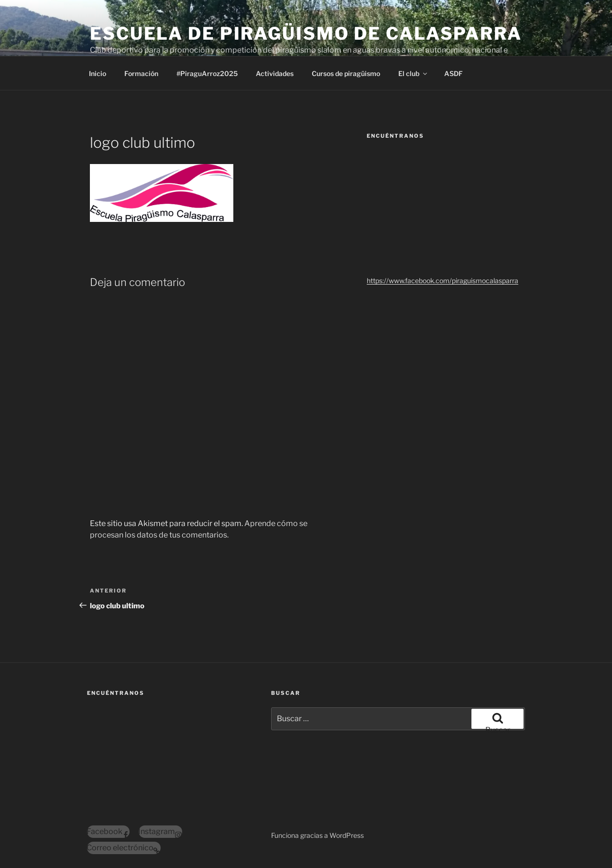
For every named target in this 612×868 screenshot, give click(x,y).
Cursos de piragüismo (346, 73)
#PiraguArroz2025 (207, 73)
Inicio (98, 73)
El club (413, 73)
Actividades (275, 73)
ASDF (454, 73)
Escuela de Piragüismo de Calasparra (306, 33)
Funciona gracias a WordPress (317, 835)
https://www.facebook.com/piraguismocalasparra (443, 280)
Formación (141, 73)
